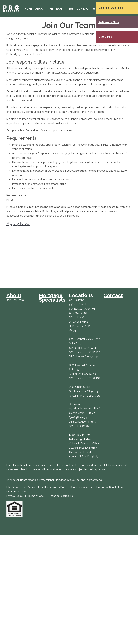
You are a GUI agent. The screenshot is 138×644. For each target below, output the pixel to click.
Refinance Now (109, 22)
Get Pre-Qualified (111, 8)
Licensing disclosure (61, 496)
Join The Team (15, 300)
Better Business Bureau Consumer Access (66, 487)
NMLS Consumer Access (21, 487)
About (40, 9)
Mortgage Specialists (52, 298)
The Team (55, 9)
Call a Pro (105, 37)
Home (28, 9)
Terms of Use (36, 496)
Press (69, 9)
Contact (83, 9)
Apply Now (18, 223)
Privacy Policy (15, 496)
